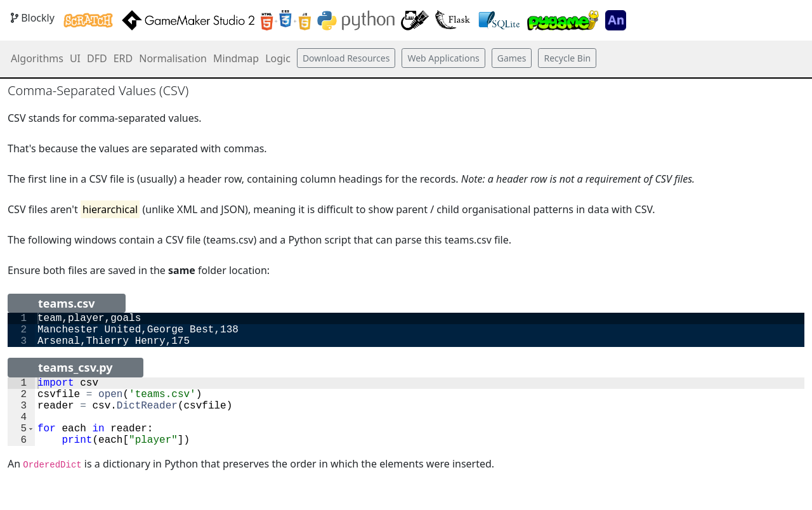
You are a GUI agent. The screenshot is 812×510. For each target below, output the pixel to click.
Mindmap (236, 58)
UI (75, 58)
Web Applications (443, 58)
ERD (123, 58)
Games (512, 58)
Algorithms (37, 58)
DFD (97, 58)
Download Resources (346, 58)
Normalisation (173, 58)
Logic (278, 58)
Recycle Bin (567, 58)
